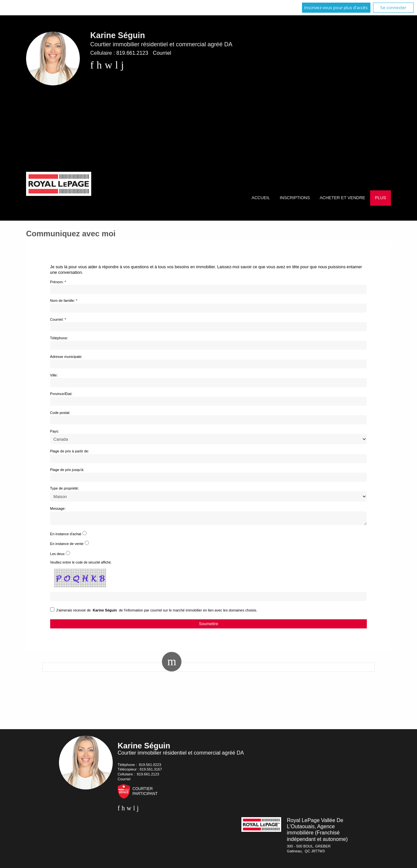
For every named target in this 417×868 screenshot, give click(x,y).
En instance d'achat (66, 536)
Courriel (162, 53)
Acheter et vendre (342, 198)
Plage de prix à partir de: (70, 451)
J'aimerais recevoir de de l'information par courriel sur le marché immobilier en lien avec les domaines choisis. (157, 612)
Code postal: (60, 413)
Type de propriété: (65, 488)
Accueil (261, 198)
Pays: (55, 431)
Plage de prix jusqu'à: (67, 470)
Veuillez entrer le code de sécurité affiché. (81, 564)
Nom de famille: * (64, 301)
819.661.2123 (132, 53)
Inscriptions (295, 198)
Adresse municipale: (66, 357)
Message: (58, 508)
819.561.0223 (150, 767)
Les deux (58, 556)
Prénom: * (58, 282)
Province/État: (61, 394)
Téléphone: (59, 338)
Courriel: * (58, 319)
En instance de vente (67, 546)
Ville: (54, 375)
